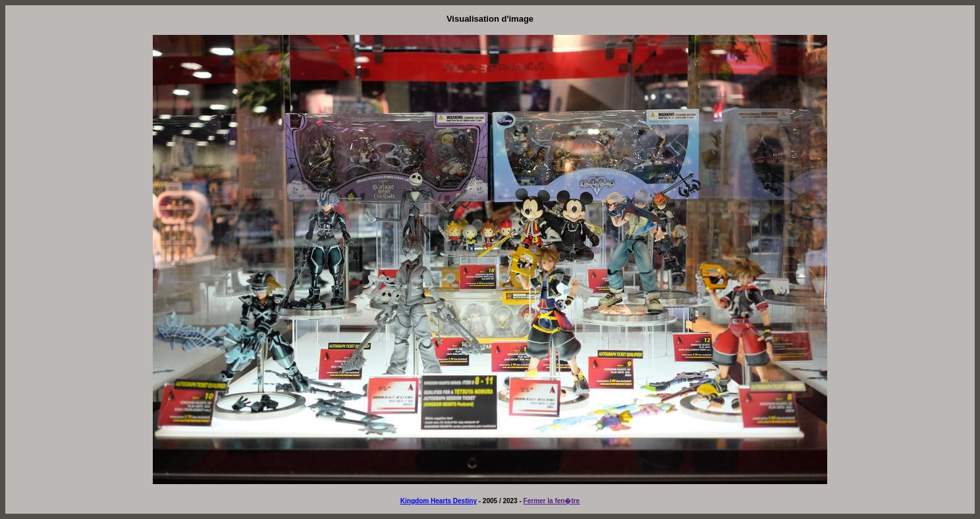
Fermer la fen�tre (552, 501)
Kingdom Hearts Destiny (439, 501)
